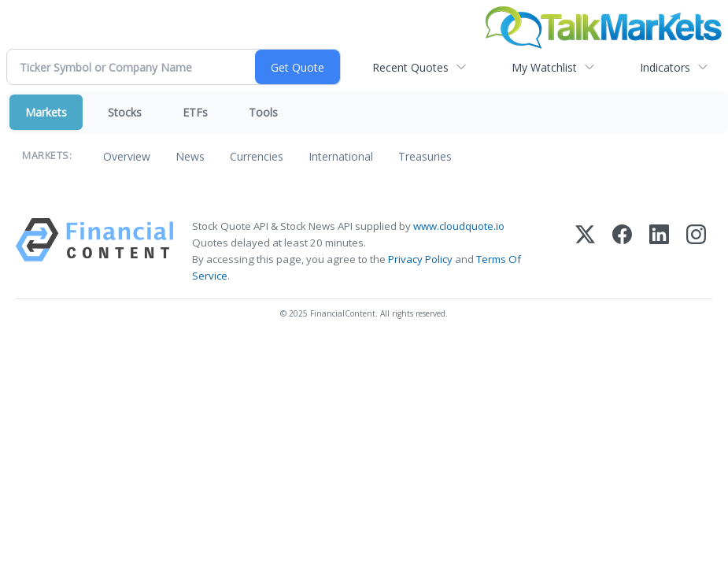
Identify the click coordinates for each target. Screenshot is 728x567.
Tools (263, 112)
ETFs (195, 112)
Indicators (665, 67)
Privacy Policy (420, 259)
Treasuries (425, 156)
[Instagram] (696, 252)
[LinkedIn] (659, 252)
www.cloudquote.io (459, 226)
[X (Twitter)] (585, 252)
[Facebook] (622, 252)
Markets (46, 112)
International (341, 156)
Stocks (125, 112)
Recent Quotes (410, 67)
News (190, 156)
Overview (127, 156)
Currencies (257, 156)
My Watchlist (544, 67)
